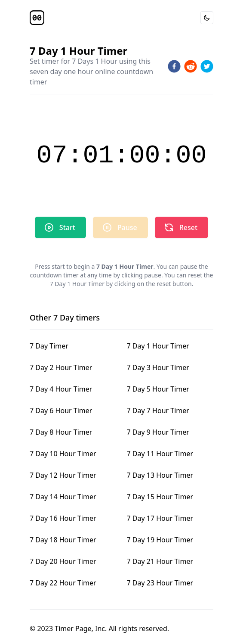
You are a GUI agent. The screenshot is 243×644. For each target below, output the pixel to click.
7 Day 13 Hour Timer (160, 475)
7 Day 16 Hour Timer (63, 518)
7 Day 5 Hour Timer (158, 389)
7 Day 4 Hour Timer (61, 389)
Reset (181, 227)
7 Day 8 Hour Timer (61, 432)
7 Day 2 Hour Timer (61, 367)
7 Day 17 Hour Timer (160, 518)
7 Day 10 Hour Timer (63, 454)
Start (60, 227)
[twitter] (207, 66)
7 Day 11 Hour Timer (160, 454)
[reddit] (191, 66)
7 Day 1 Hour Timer (158, 346)
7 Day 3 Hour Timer (158, 367)
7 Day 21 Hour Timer (160, 561)
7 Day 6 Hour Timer (61, 411)
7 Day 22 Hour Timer (63, 583)
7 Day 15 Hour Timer (160, 497)
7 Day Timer (49, 346)
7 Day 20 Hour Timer (63, 561)
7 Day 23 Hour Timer (160, 583)
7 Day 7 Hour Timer (158, 411)
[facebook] (174, 66)
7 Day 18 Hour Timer (63, 540)
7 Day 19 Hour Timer (160, 540)
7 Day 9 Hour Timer (158, 432)
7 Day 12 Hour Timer (63, 475)
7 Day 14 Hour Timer (63, 497)
